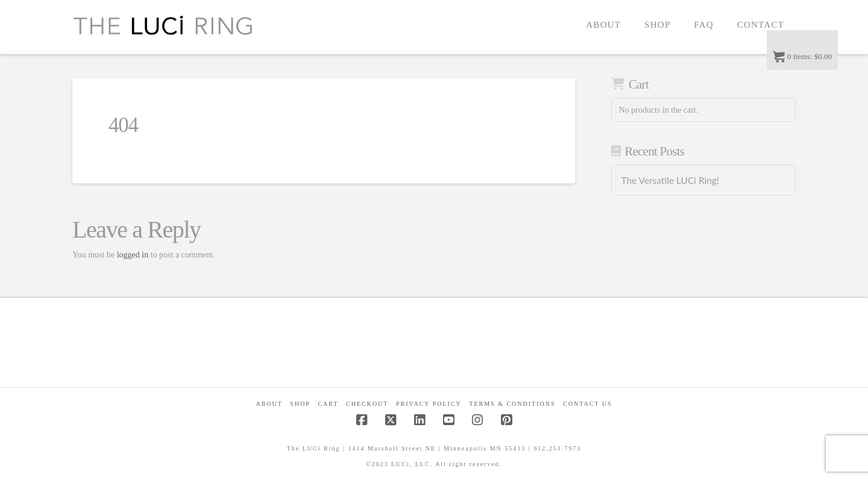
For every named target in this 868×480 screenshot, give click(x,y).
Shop (300, 404)
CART (328, 404)
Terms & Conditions (512, 404)
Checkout (367, 404)
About (269, 404)
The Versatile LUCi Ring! (670, 180)
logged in (133, 255)
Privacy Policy (429, 404)
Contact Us (588, 404)
